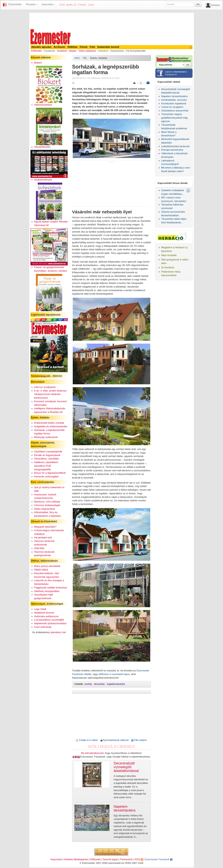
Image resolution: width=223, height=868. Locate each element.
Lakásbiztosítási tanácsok (175, 146)
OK (198, 4)
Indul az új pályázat (45, 387)
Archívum (59, 47)
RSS (139, 859)
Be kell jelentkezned (92, 753)
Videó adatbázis (87, 51)
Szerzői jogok (110, 859)
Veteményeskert (43, 105)
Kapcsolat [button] (48, 4)
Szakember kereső (108, 47)
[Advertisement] (112, 20)
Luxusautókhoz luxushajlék (49, 620)
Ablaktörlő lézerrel (44, 613)
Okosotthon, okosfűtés (46, 459)
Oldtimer (72, 47)
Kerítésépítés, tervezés (174, 100)
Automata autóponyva (46, 616)
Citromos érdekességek (47, 505)
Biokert (38, 63)
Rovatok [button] (32, 4)
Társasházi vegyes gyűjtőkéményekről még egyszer (174, 118)
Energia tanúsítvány (172, 150)
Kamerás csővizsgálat (46, 476)
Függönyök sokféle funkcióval (50, 588)
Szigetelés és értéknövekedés (51, 426)
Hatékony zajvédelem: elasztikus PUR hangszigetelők (46, 466)
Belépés (216, 5)
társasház (99, 684)
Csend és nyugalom (172, 107)
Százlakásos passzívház (175, 111)
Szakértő (62, 51)
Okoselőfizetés (42, 147)
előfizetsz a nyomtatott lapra (114, 674)
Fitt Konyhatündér (136, 51)
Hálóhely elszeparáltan (47, 591)
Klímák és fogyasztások (47, 455)
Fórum (84, 47)
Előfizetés (36, 51)
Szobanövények (43, 180)
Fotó (92, 47)
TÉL (85, 58)
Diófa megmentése (45, 509)
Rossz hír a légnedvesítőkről (50, 473)
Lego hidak (40, 609)
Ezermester (15, 4)
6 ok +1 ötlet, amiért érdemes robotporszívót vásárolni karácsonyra (50, 394)
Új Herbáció (168, 267)
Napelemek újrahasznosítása (50, 623)
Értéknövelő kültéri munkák (49, 423)
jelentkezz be (58, 632)
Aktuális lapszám (41, 47)
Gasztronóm (117, 51)
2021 (77, 58)
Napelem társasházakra (174, 96)
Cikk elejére (139, 740)
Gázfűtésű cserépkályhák (48, 452)
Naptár (73, 51)
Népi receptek (169, 255)
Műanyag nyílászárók (46, 437)
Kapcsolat (56, 859)
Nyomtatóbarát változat (114, 740)
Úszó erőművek (43, 627)
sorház (88, 684)
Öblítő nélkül (41, 570)
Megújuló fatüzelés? (45, 527)
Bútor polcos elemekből (47, 566)
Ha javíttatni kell (43, 538)
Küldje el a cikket (87, 740)
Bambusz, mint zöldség (47, 502)
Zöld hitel (39, 548)
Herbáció (103, 51)
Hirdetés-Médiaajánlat (76, 859)
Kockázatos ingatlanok (174, 103)
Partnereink (126, 859)
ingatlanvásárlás (116, 684)
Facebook (49, 51)
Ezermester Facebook (159, 859)
